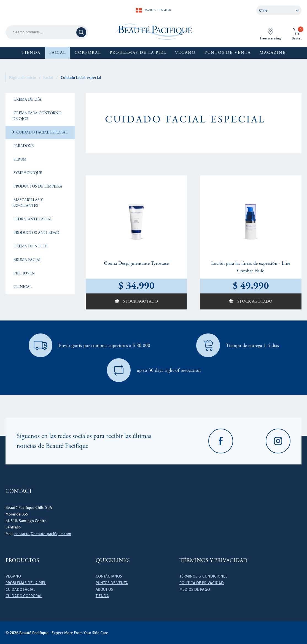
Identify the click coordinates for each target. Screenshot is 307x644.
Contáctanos (109, 576)
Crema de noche (30, 246)
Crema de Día (27, 100)
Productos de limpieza (37, 186)
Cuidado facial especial (41, 132)
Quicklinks (113, 561)
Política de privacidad (202, 583)
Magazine (273, 53)
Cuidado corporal (24, 596)
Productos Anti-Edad (36, 233)
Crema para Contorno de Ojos (37, 116)
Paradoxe (23, 146)
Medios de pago (195, 589)
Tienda (31, 53)
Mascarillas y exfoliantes (28, 203)
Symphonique (27, 173)
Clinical (22, 287)
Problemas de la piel (138, 53)
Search (82, 32)
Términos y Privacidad (213, 561)
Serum (19, 159)
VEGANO (13, 576)
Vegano (185, 53)
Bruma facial (27, 260)
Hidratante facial (32, 219)
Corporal (88, 53)
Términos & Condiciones (204, 576)
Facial (58, 53)
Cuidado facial (20, 589)
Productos (22, 561)
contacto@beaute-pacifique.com (43, 534)
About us (104, 589)
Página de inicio (22, 77)
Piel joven (24, 273)
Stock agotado (140, 301)
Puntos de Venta (228, 53)
